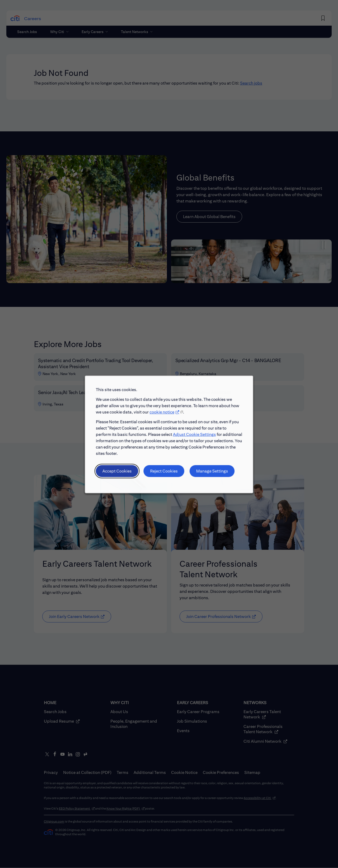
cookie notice (162, 421)
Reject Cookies (164, 476)
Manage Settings (209, 476)
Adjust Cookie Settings (193, 442)
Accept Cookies (120, 476)
